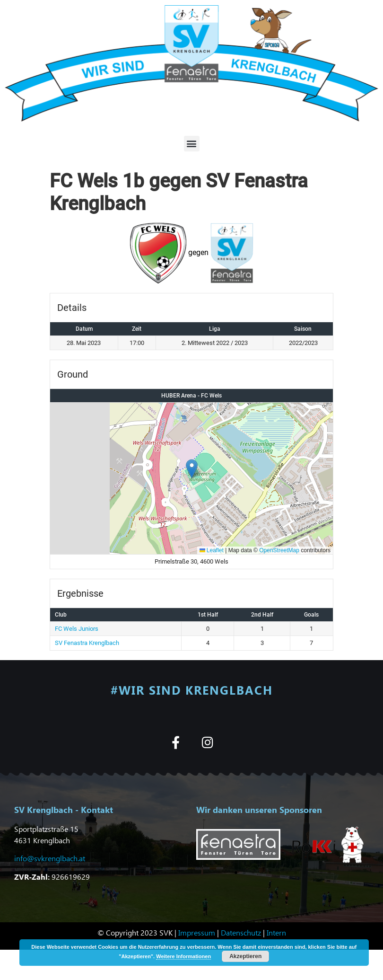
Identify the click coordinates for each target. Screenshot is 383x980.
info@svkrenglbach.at (50, 858)
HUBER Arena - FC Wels (191, 396)
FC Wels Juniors (77, 629)
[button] (192, 144)
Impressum (197, 932)
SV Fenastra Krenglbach (87, 643)
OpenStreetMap (279, 550)
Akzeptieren (245, 956)
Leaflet (212, 550)
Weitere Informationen (183, 956)
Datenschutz (241, 932)
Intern (276, 932)
